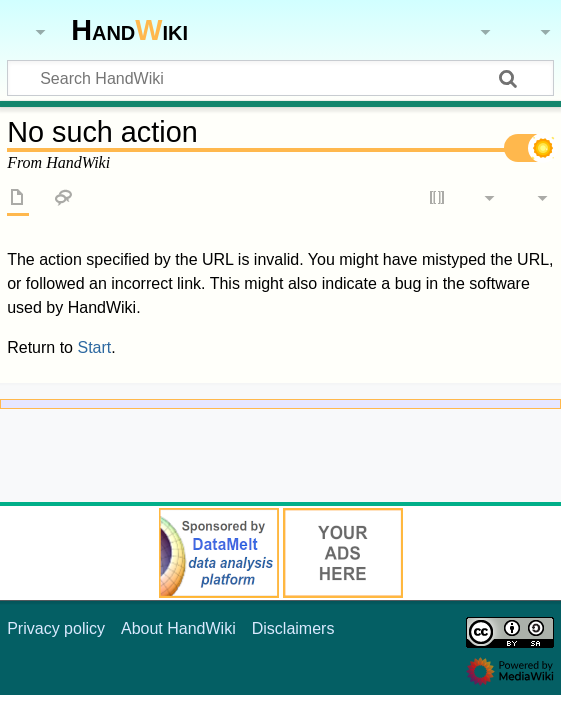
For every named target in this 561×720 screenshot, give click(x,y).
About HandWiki (178, 628)
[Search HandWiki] (280, 78)
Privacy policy (56, 628)
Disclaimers (293, 628)
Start (94, 347)
